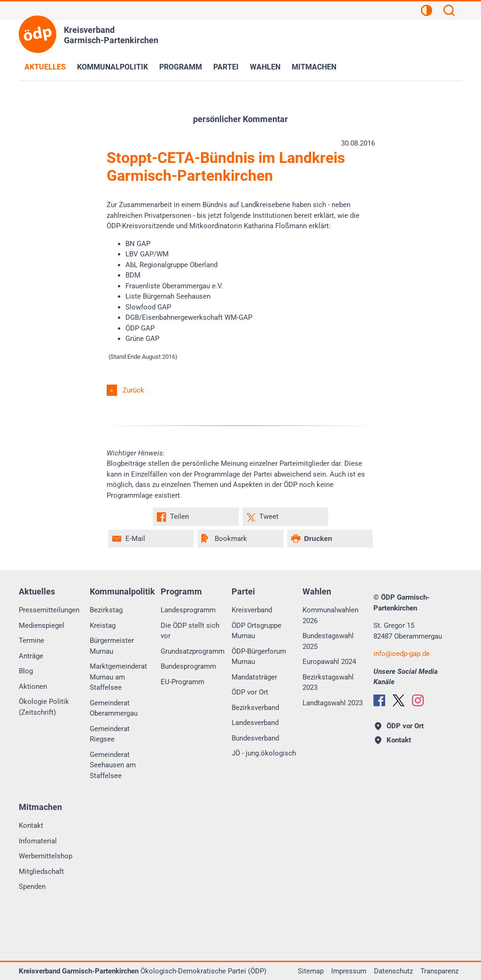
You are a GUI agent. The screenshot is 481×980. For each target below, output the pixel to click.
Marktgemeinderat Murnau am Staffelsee (118, 677)
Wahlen (265, 67)
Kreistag (103, 625)
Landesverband (255, 723)
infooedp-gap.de (402, 654)
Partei (226, 67)
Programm (181, 67)
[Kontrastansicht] (427, 12)
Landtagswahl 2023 (333, 703)
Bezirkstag (106, 610)
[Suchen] (449, 12)
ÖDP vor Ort (250, 692)
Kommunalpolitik (112, 67)
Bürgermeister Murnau (112, 646)
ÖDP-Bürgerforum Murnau (259, 657)
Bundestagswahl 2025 (328, 641)
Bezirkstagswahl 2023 (328, 683)
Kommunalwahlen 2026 (330, 615)
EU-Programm (182, 682)
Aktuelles (45, 67)
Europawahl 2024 (329, 662)
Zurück (133, 390)
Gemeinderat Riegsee (110, 734)
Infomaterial (38, 841)
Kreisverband (252, 610)
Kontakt (31, 826)
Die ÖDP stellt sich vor (190, 631)
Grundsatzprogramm (193, 651)
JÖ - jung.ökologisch (264, 753)
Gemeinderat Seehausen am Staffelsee (113, 765)
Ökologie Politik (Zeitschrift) (44, 707)
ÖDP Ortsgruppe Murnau (256, 631)
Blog (26, 671)
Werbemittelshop (46, 856)
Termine (31, 640)
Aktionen (33, 687)
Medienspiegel (42, 625)
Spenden (32, 887)
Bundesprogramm (188, 666)
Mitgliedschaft (41, 872)
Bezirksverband (255, 708)
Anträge (31, 656)
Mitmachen (314, 67)
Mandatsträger (254, 677)
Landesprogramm (188, 610)
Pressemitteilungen (49, 610)
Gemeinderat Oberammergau (114, 708)
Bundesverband (255, 738)
